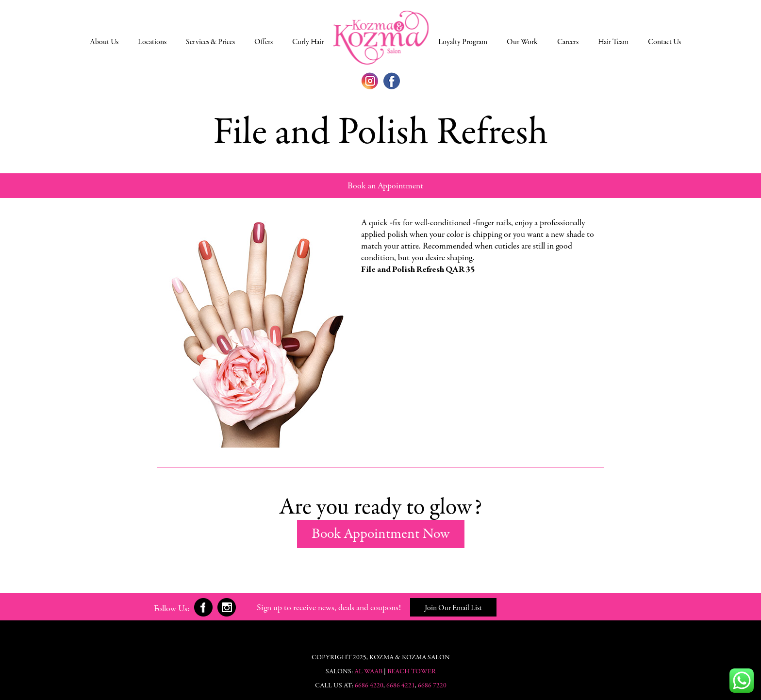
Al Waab (368, 672)
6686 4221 (401, 686)
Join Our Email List (453, 608)
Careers (568, 42)
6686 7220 (431, 686)
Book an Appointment (385, 186)
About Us (104, 42)
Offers (264, 42)
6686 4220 (368, 686)
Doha (381, 37)
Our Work (522, 42)
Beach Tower (412, 672)
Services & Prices (210, 42)
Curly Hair (308, 42)
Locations (152, 42)
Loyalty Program (463, 42)
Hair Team (613, 42)
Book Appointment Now (381, 534)
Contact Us (664, 42)
